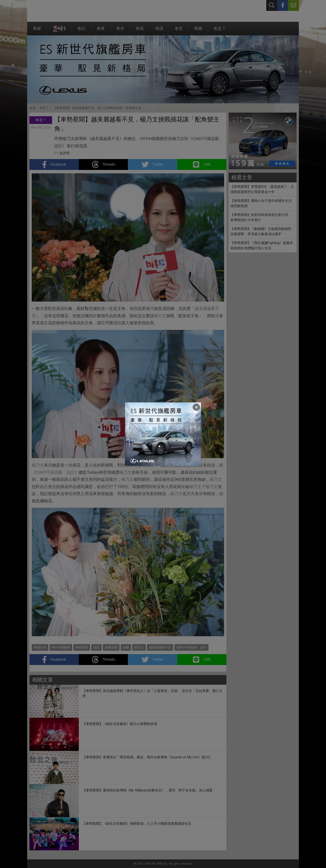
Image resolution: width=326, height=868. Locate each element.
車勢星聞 (82, 647)
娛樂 (126, 647)
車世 (179, 31)
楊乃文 (160, 316)
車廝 (37, 31)
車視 (140, 31)
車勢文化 (40, 647)
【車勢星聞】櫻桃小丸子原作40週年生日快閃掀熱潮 (261, 203)
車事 (101, 31)
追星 (96, 647)
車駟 (198, 31)
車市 (120, 31)
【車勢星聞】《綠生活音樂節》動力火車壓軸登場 (120, 724)
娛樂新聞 (111, 647)
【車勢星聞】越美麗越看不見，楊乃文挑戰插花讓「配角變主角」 (99, 108)
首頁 (33, 108)
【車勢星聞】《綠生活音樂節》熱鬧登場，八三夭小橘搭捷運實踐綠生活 (137, 824)
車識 (159, 31)
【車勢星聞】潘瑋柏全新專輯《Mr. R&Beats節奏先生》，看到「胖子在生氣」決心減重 (147, 790)
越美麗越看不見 (160, 647)
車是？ (220, 31)
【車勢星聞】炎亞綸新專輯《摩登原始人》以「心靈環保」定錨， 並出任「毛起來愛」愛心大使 (152, 693)
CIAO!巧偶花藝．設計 (55, 472)
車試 (81, 31)
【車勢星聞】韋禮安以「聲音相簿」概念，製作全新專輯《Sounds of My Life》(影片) (146, 757)
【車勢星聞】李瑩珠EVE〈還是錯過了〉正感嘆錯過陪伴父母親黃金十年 (262, 189)
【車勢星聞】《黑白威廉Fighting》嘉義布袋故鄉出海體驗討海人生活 (262, 245)
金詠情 (64, 153)
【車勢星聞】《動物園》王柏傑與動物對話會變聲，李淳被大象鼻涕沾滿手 (261, 231)
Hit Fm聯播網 (61, 647)
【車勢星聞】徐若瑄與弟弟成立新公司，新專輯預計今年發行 (261, 217)
